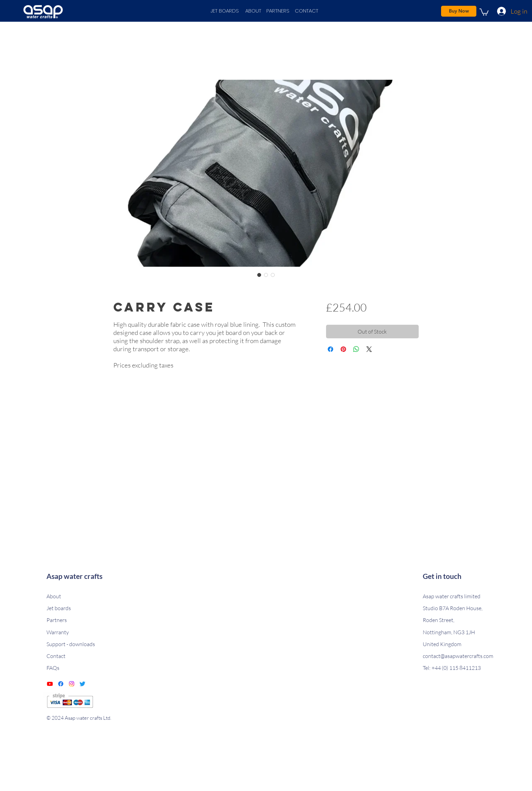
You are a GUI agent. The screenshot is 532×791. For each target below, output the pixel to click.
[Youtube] (50, 684)
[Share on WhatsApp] (356, 349)
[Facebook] (61, 684)
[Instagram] (72, 684)
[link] (484, 12)
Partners (57, 620)
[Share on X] (369, 349)
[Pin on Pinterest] (343, 349)
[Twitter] (82, 684)
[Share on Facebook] (330, 349)
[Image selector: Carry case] (259, 275)
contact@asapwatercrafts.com (458, 656)
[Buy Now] (459, 11)
